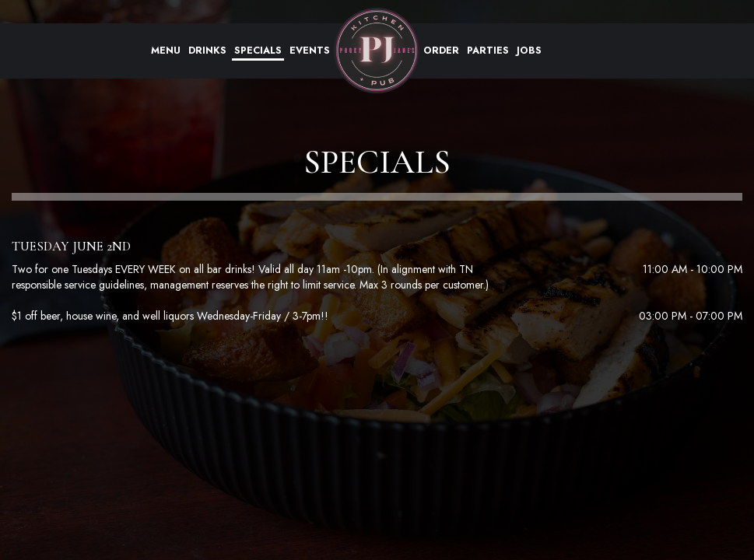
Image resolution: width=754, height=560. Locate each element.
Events (310, 51)
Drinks (207, 51)
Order (441, 51)
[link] (377, 51)
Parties (488, 51)
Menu (166, 51)
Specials (258, 51)
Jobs (529, 51)
